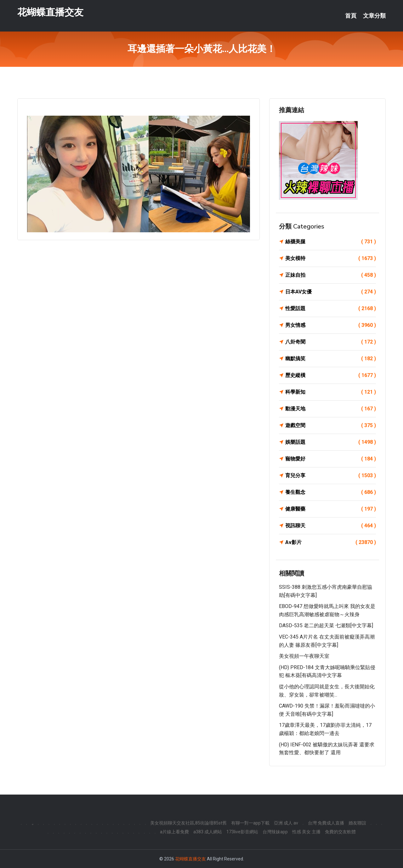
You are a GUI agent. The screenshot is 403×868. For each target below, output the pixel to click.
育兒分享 (331, 476)
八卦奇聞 (331, 342)
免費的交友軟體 (340, 832)
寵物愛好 (331, 459)
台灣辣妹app (275, 832)
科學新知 (331, 392)
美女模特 (331, 258)
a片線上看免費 (174, 832)
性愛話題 (331, 309)
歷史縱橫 (331, 375)
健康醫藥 (331, 509)
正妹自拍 (331, 275)
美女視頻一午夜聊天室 (304, 656)
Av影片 (331, 542)
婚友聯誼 (357, 823)
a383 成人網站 (208, 832)
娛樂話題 (331, 442)
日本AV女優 (331, 292)
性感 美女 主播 (306, 832)
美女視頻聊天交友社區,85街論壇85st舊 (188, 823)
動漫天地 (331, 409)
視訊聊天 (331, 526)
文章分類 (374, 16)
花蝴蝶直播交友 (50, 12)
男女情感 (331, 325)
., (32, 823)
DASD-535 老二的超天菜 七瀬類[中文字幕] (326, 625)
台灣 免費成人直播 (326, 823)
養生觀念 (331, 492)
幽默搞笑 (331, 359)
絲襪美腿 (331, 242)
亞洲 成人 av (286, 823)
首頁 (351, 16)
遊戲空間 (331, 425)
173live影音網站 (242, 832)
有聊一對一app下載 (250, 823)
